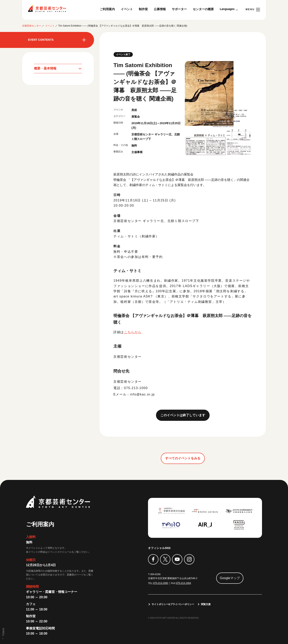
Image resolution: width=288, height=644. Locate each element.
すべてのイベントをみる (183, 458)
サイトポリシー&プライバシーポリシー (173, 604)
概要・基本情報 (45, 68)
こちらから (133, 332)
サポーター (179, 9)
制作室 (143, 9)
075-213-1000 (160, 583)
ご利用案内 (107, 9)
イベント (127, 9)
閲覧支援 (206, 604)
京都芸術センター (47, 8)
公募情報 (160, 9)
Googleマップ (230, 578)
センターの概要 (203, 9)
